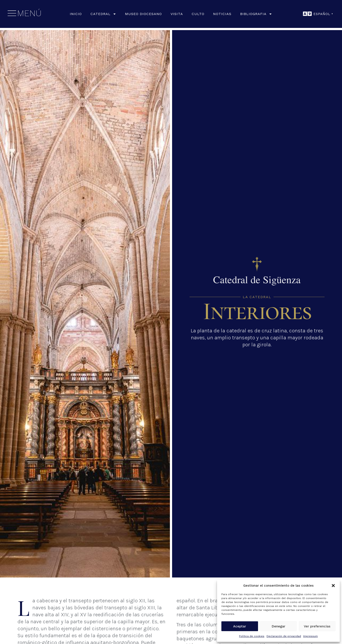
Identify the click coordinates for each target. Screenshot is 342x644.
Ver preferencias (317, 626)
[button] (333, 586)
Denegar (279, 626)
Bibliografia (256, 14)
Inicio (76, 14)
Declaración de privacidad (284, 636)
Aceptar (240, 626)
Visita (177, 14)
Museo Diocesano (143, 14)
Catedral (103, 14)
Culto (198, 14)
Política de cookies (252, 636)
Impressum (310, 636)
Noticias (222, 14)
